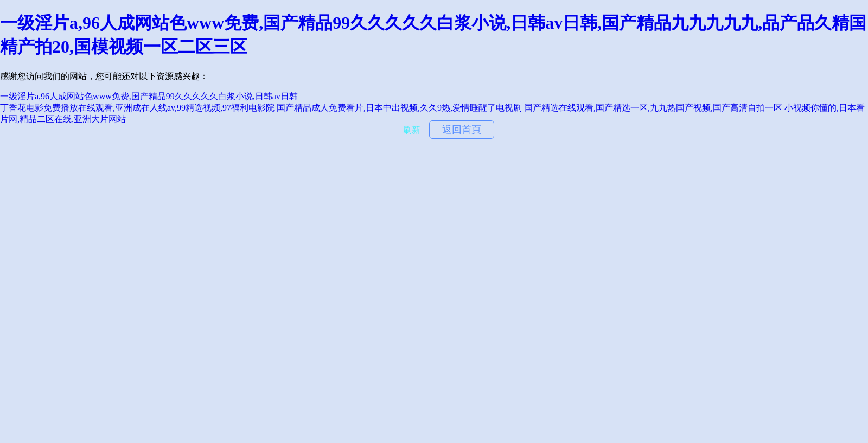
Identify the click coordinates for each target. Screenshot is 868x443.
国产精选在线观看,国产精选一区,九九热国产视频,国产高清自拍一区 (653, 108)
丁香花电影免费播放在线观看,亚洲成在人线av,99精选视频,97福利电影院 (137, 108)
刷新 (412, 130)
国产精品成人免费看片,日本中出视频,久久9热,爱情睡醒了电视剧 (399, 108)
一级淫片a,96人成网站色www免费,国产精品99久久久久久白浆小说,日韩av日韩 (149, 96)
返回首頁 (462, 130)
